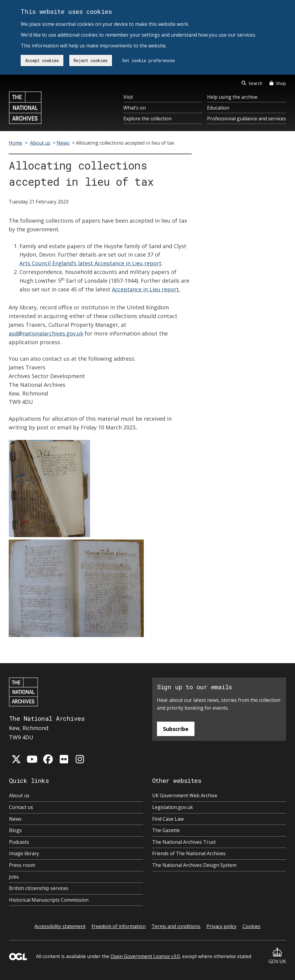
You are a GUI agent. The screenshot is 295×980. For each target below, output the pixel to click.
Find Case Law (168, 819)
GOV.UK (277, 956)
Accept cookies (42, 60)
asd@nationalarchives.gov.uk (46, 333)
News (63, 143)
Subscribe (176, 729)
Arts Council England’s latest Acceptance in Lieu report (90, 263)
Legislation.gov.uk (173, 807)
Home (15, 143)
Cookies (251, 926)
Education (218, 108)
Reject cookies (90, 60)
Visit (128, 97)
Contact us (21, 807)
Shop (278, 83)
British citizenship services (39, 888)
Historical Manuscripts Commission (49, 900)
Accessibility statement (60, 926)
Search (252, 83)
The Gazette (166, 830)
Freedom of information (119, 926)
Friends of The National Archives (189, 853)
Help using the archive (232, 97)
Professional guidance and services (247, 119)
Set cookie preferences (149, 60)
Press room (22, 865)
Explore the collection (147, 119)
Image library (24, 853)
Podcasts (19, 842)
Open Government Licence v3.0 (145, 956)
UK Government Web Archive (185, 795)
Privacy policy (221, 926)
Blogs (15, 830)
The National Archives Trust (184, 842)
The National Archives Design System (194, 865)
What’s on (135, 108)
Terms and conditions (176, 926)
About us (40, 143)
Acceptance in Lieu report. (146, 289)
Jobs (14, 877)
